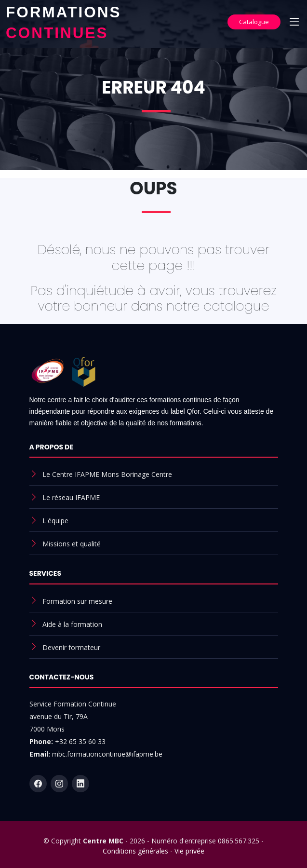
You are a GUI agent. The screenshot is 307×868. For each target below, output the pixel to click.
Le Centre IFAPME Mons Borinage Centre (107, 474)
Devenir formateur (71, 647)
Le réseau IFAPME (71, 497)
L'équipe (55, 521)
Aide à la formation (72, 624)
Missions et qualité (72, 544)
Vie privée (189, 851)
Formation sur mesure (77, 601)
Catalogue (254, 22)
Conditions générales (135, 851)
